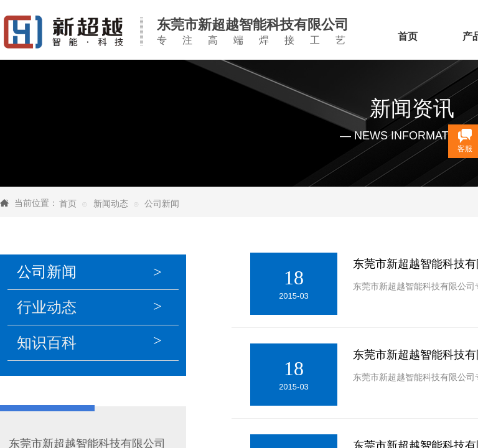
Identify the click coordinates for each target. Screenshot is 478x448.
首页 (68, 204)
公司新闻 (162, 204)
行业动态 (47, 307)
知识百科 (47, 343)
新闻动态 (111, 204)
